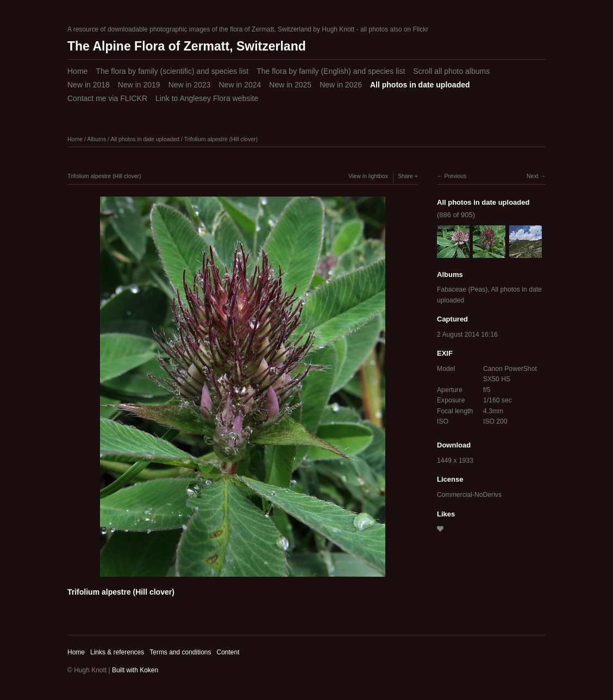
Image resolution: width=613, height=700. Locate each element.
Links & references (117, 652)
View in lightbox (368, 176)
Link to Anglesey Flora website (207, 98)
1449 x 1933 (455, 461)
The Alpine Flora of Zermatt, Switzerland (187, 46)
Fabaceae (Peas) (462, 289)
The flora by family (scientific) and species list (172, 71)
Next (533, 176)
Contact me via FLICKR (107, 98)
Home (77, 71)
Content (228, 652)
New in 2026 (341, 85)
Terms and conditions (180, 652)
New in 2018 (89, 85)
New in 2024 (240, 85)
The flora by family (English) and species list (331, 71)
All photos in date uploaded (420, 85)
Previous (455, 176)
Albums (96, 139)
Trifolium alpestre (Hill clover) (221, 139)
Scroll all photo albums (451, 71)
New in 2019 (139, 85)
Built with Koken (135, 670)
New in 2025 (290, 85)
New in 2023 (190, 85)
